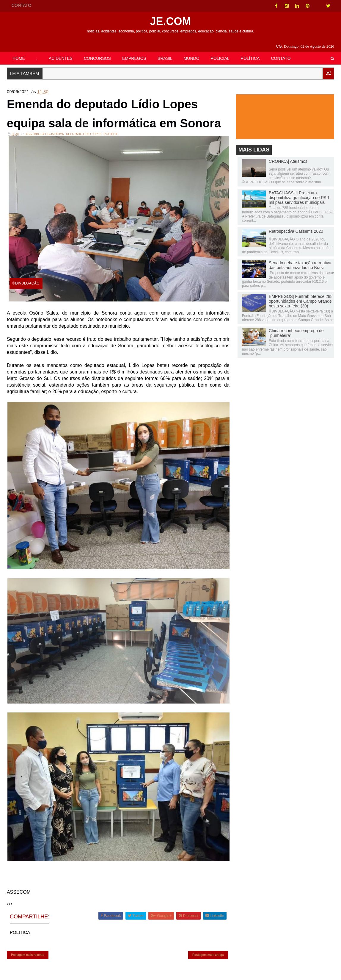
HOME (19, 58)
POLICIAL (220, 58)
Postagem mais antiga (208, 955)
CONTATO (21, 5)
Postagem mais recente (28, 955)
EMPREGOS (134, 58)
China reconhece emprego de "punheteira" (296, 333)
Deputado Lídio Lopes (84, 134)
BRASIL (165, 58)
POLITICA (111, 134)
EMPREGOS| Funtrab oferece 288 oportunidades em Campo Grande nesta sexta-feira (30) (301, 301)
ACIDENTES (61, 58)
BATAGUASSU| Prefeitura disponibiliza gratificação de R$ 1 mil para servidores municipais (299, 198)
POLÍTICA (250, 58)
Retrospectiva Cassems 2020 (296, 231)
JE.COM (170, 21)
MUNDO (192, 58)
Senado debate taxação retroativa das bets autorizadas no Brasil (300, 265)
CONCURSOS (97, 58)
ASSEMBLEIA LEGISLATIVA (45, 134)
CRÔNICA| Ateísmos (288, 161)
